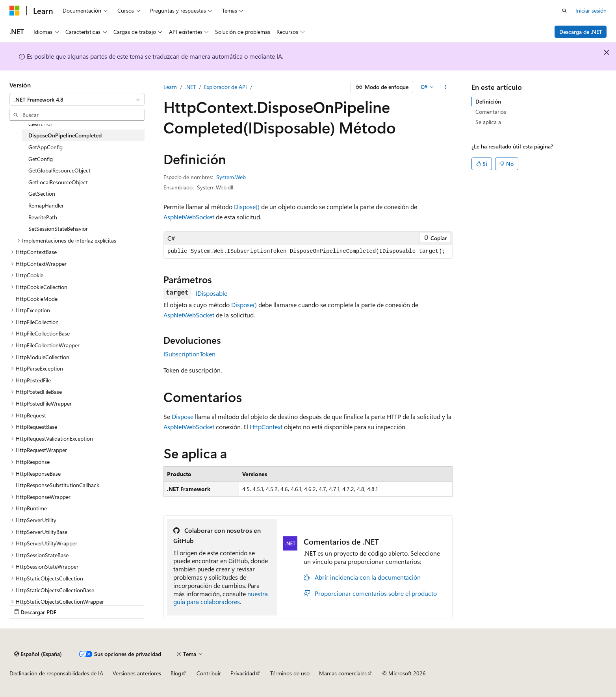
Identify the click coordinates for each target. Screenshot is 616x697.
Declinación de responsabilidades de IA (56, 673)
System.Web (231, 177)
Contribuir (209, 673)
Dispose (183, 416)
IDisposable (212, 293)
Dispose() (247, 207)
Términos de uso (290, 673)
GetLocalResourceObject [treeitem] (58, 182)
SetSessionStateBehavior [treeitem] (58, 229)
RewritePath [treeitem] (43, 217)
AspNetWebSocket (189, 217)
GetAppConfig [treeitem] (45, 147)
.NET (190, 87)
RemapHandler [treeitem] (46, 205)
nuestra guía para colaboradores (221, 598)
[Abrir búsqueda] (564, 11)
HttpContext (266, 427)
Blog (176, 673)
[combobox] (77, 99)
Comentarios (491, 112)
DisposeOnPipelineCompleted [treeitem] (65, 135)
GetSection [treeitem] (42, 194)
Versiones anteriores (137, 673)
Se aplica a (488, 122)
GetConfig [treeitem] (41, 159)
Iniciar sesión (591, 10)
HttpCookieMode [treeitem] (37, 299)
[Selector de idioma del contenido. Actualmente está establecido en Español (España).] (38, 654)
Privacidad (243, 673)
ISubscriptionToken (189, 354)
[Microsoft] (15, 11)
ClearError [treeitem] (40, 124)
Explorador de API (225, 87)
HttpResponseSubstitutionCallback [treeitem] (58, 485)
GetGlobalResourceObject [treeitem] (59, 170)
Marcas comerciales (343, 673)
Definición (488, 101)
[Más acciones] (446, 87)
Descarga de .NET (581, 32)
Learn (170, 87)
